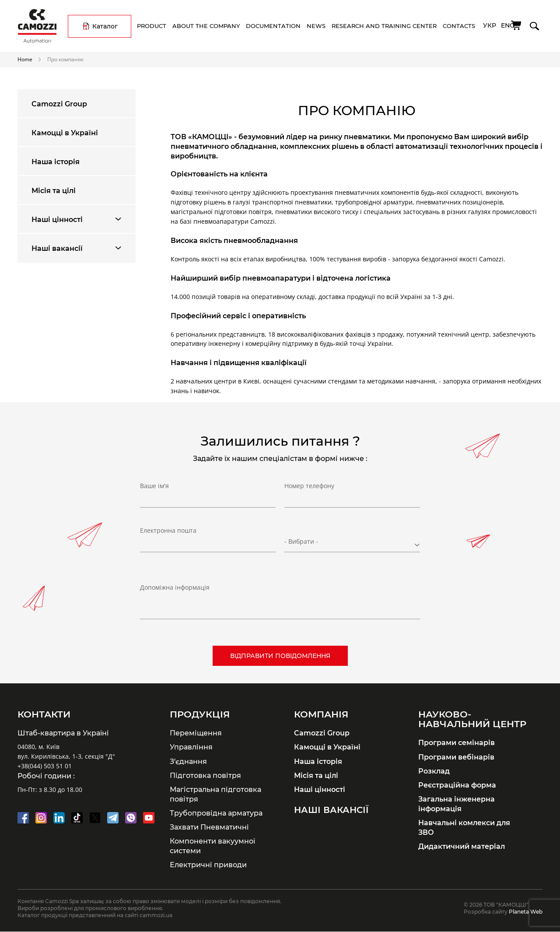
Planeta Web (526, 912)
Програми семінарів (457, 742)
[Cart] (517, 25)
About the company (206, 26)
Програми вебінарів (456, 757)
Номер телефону (309, 493)
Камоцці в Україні (65, 133)
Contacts (459, 26)
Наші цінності (57, 219)
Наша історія (56, 162)
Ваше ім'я (154, 493)
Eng (508, 25)
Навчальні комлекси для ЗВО (464, 827)
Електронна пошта (168, 537)
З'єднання (188, 761)
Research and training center (384, 26)
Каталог (105, 26)
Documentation (273, 26)
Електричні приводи (208, 865)
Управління (191, 747)
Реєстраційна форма (457, 785)
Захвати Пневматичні (209, 827)
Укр (490, 25)
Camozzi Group (59, 104)
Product (152, 26)
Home (25, 59)
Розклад (434, 771)
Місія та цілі (54, 190)
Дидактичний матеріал (462, 846)
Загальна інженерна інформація (457, 804)
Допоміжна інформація (175, 587)
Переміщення (196, 733)
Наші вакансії (57, 248)
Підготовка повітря (205, 775)
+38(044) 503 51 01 (45, 766)
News (316, 26)
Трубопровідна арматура (216, 813)
